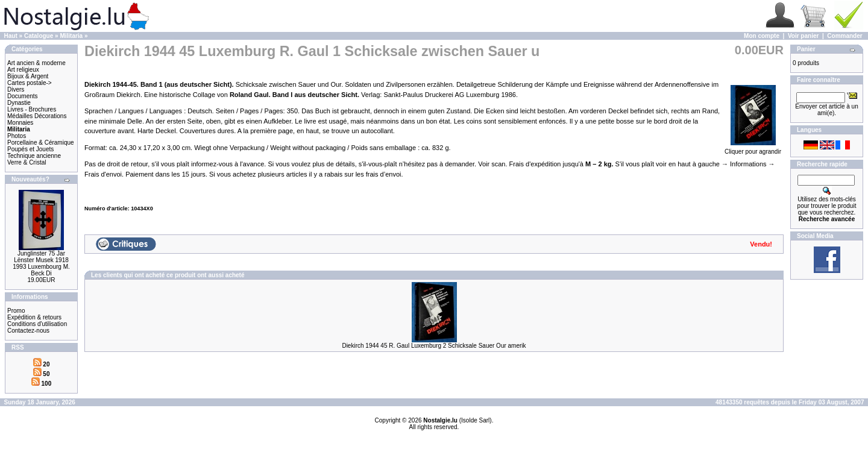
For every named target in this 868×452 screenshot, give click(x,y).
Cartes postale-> (30, 83)
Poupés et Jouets (30, 149)
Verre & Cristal (27, 162)
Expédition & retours (34, 317)
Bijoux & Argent (28, 76)
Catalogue (39, 36)
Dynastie (19, 103)
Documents (23, 96)
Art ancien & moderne (36, 63)
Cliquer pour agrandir (753, 149)
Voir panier (804, 36)
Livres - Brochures (32, 109)
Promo (16, 311)
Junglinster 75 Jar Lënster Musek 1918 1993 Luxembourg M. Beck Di (41, 263)
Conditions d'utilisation (37, 324)
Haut (11, 36)
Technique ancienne (34, 156)
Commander (844, 36)
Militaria (71, 36)
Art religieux (23, 70)
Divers (16, 89)
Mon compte (762, 36)
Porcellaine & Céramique (41, 143)
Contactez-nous (28, 331)
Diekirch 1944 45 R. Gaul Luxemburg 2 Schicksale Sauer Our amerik (434, 346)
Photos (17, 136)
